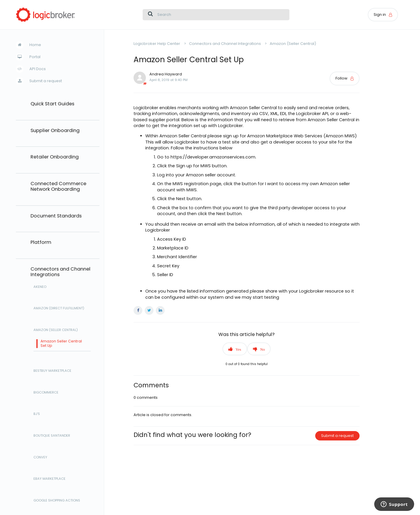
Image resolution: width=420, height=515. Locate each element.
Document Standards (56, 216)
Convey (40, 457)
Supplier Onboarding (55, 131)
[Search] (216, 15)
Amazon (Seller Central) (56, 330)
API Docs (38, 69)
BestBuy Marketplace (52, 371)
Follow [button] (341, 78)
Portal (35, 57)
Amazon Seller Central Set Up (61, 344)
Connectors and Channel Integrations (60, 272)
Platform (41, 242)
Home (35, 45)
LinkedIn (160, 310)
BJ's (37, 414)
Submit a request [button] (337, 436)
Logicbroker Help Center (157, 44)
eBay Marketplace (49, 479)
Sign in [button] (380, 15)
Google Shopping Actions (57, 501)
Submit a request (46, 81)
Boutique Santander (52, 436)
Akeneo (40, 287)
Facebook (138, 310)
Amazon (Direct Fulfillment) (59, 308)
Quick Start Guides (52, 104)
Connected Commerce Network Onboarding (58, 186)
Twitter (149, 310)
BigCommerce (46, 393)
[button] (235, 349)
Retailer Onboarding (55, 157)
